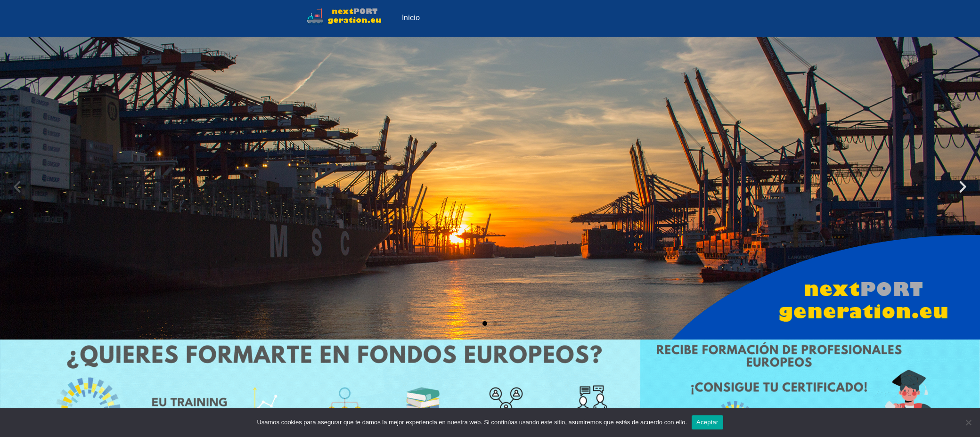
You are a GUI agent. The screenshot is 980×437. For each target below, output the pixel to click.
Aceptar (707, 422)
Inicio (411, 18)
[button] (17, 187)
